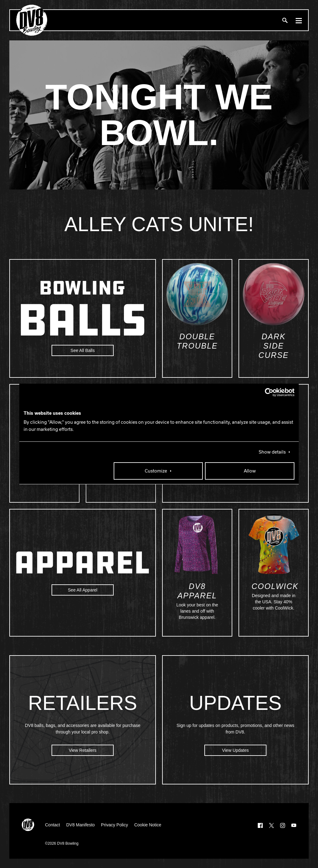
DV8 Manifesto (80, 825)
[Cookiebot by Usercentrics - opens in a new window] (267, 392)
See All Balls (83, 350)
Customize (156, 471)
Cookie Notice (148, 825)
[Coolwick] (274, 544)
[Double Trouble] (197, 294)
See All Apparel (83, 590)
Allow (250, 471)
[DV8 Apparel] (197, 544)
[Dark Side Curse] (274, 294)
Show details (272, 452)
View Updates (235, 750)
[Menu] (299, 20)
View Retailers (82, 750)
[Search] (285, 20)
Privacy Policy (114, 825)
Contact (52, 825)
